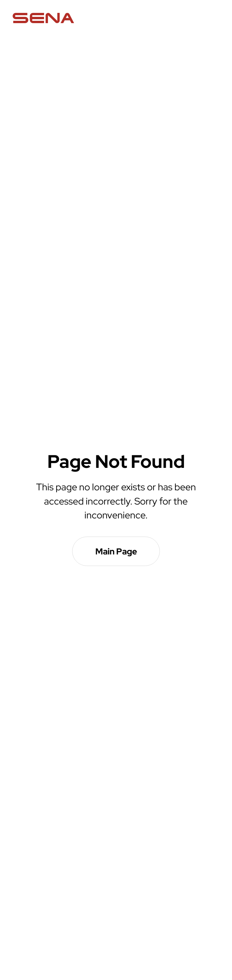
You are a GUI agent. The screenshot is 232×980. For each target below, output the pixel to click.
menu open (214, 18)
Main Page (116, 551)
